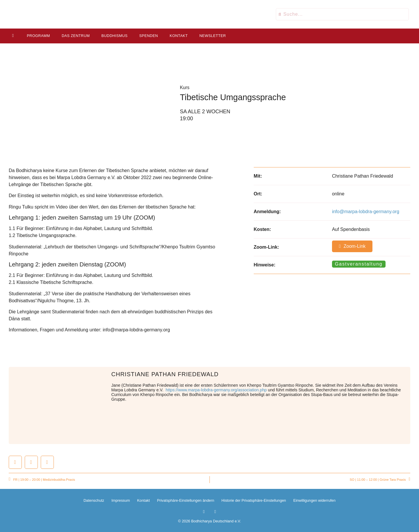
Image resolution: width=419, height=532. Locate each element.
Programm (38, 36)
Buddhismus (114, 36)
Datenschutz (94, 500)
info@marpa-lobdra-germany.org (366, 212)
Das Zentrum (76, 36)
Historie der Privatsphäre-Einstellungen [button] (254, 500)
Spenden (149, 36)
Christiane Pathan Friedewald (165, 374)
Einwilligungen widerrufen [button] (314, 500)
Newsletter (213, 36)
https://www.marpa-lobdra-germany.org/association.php (216, 390)
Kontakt (179, 36)
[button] (15, 462)
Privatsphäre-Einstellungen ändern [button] (186, 500)
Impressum (121, 500)
